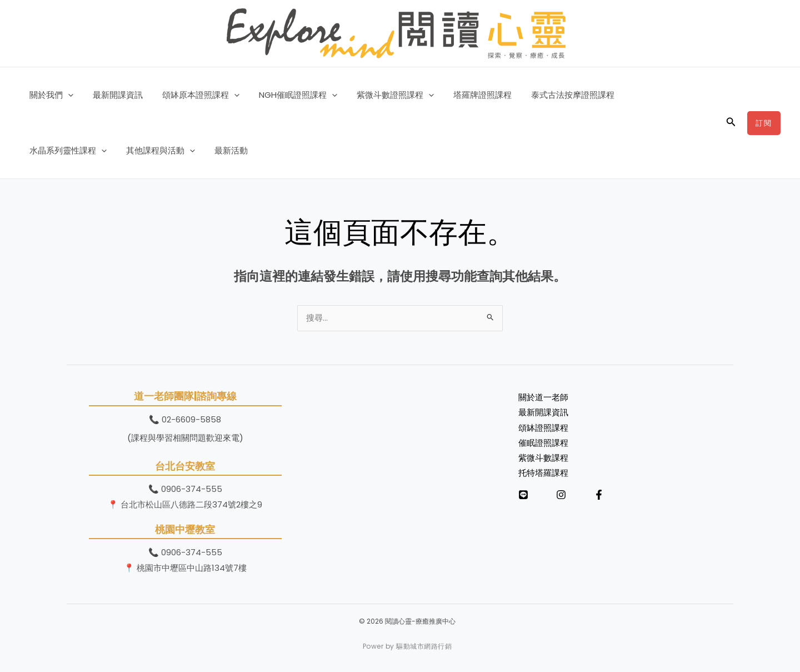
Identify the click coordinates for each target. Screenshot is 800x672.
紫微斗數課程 (543, 461)
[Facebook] (599, 498)
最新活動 (130, 150)
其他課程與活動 (62, 151)
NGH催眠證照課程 (288, 95)
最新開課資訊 (113, 95)
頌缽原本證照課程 (194, 95)
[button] (66, 95)
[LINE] (523, 498)
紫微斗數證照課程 (382, 95)
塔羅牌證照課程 (467, 95)
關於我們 (50, 95)
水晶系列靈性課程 (651, 95)
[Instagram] (561, 498)
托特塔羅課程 (543, 476)
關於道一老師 (543, 399)
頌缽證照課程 (543, 430)
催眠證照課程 (543, 445)
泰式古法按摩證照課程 (554, 95)
